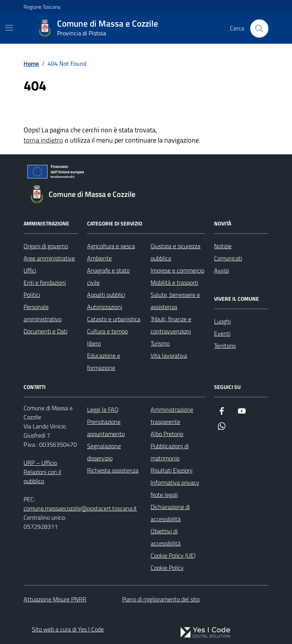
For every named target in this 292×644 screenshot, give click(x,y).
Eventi (222, 333)
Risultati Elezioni (171, 470)
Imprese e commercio (177, 270)
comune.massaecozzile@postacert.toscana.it (80, 508)
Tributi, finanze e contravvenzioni (171, 325)
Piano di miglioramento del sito (161, 599)
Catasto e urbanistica (114, 319)
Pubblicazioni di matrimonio (170, 452)
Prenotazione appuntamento (106, 428)
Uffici (30, 270)
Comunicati (228, 258)
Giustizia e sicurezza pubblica (175, 252)
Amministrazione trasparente (172, 416)
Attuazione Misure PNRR (55, 599)
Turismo (160, 343)
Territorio (225, 346)
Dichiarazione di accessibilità (170, 513)
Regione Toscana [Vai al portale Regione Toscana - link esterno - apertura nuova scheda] (42, 7)
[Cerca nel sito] (259, 29)
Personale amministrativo (43, 313)
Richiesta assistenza (113, 470)
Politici (32, 295)
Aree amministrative (49, 258)
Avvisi (221, 270)
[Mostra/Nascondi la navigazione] (9, 28)
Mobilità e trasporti (174, 282)
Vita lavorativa (169, 355)
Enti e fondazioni (45, 282)
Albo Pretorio (167, 434)
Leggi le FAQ (103, 409)
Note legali (164, 495)
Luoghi (222, 321)
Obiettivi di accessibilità (166, 537)
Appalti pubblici (106, 295)
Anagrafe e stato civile (108, 276)
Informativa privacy (175, 482)
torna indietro (43, 140)
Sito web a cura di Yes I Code (68, 629)
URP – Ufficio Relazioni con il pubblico (42, 472)
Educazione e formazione (104, 362)
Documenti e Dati (45, 331)
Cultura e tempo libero (107, 337)
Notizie (223, 246)
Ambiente (99, 258)
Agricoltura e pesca (111, 246)
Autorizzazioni (105, 307)
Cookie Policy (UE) (173, 555)
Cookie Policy (167, 568)
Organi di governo (46, 246)
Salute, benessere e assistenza (175, 301)
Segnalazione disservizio (104, 452)
